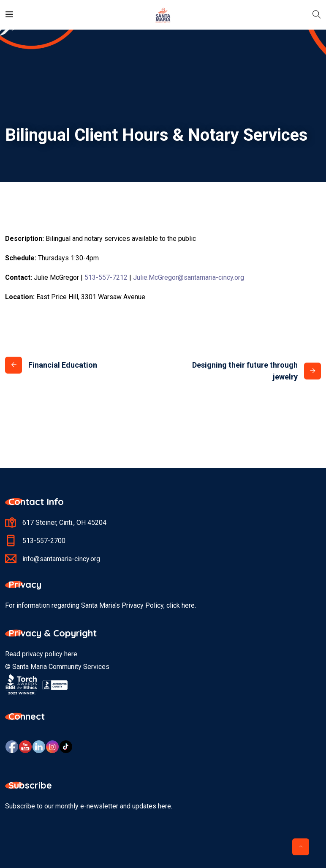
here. (189, 605)
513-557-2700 (44, 541)
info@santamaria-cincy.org (61, 559)
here (71, 654)
